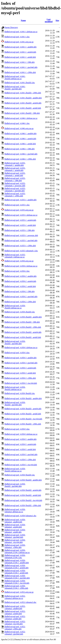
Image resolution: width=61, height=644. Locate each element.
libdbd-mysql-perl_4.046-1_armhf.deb (20, 144)
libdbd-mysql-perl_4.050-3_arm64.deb (20, 368)
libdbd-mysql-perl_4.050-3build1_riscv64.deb (23, 419)
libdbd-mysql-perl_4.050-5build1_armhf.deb (23, 495)
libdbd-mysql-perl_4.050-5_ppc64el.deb (21, 455)
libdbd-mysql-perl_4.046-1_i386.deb (19, 149)
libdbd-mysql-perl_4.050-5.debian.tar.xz (21, 434)
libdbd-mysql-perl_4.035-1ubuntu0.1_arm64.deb (15, 169)
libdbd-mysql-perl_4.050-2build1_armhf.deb (23, 337)
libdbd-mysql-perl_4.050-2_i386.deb (19, 291)
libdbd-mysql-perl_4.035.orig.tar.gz (19, 210)
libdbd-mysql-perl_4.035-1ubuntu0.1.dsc (21, 251)
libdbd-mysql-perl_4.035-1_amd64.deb (21, 200)
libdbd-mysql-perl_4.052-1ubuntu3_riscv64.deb (15, 623)
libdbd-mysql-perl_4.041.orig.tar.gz (19, 42)
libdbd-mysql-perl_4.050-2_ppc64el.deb (21, 297)
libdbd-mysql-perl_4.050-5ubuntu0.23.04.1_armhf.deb (16, 572)
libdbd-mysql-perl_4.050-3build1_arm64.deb (23, 409)
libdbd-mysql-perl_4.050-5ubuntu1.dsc (20, 516)
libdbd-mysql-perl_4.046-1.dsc (17, 123)
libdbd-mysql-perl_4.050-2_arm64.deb (20, 281)
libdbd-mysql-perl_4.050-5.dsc (17, 429)
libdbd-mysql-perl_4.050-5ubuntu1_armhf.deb (15, 531)
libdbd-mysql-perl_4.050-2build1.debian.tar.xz (15, 307)
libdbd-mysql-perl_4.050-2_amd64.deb (21, 276)
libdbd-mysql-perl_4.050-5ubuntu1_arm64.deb (15, 526)
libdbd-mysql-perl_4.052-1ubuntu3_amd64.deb (15, 607)
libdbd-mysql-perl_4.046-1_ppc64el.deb (21, 154)
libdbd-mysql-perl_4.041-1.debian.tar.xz (21, 32)
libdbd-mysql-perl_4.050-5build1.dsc (20, 475)
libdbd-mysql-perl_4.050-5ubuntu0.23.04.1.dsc (15, 556)
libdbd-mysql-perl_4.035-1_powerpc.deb (21, 235)
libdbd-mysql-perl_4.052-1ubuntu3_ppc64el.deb (15, 633)
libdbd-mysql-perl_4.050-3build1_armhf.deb (23, 414)
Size (57, 20)
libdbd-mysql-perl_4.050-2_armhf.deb (20, 286)
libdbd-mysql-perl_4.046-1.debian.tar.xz (21, 118)
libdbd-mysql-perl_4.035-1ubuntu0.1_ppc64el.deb (15, 190)
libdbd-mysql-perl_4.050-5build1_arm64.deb (23, 490)
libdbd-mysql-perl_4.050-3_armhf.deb (20, 373)
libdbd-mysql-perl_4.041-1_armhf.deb (20, 57)
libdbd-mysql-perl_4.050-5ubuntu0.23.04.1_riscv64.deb (17, 582)
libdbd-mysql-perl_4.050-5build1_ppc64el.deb (15, 485)
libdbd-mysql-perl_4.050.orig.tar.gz (19, 261)
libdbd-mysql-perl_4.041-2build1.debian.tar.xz (15, 78)
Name (23, 20)
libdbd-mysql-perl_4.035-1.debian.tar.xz (21, 215)
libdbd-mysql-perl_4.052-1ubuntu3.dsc (20, 602)
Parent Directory (11, 27)
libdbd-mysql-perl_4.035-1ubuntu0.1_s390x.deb (15, 195)
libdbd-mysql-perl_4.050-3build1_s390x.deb (23, 424)
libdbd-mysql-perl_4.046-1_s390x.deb (20, 159)
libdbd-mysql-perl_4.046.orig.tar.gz (19, 128)
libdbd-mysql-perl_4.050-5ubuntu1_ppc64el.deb (15, 536)
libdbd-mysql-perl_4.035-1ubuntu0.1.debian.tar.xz (15, 256)
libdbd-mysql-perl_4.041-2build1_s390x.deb (23, 93)
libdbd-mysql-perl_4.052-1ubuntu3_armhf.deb (15, 618)
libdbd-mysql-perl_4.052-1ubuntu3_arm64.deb (15, 612)
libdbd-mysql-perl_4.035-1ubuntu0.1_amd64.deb (15, 164)
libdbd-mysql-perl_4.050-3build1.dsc (20, 393)
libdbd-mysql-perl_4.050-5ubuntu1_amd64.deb (15, 521)
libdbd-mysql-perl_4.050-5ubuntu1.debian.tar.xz (15, 511)
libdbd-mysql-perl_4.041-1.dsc (17, 37)
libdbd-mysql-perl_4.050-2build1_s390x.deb (23, 327)
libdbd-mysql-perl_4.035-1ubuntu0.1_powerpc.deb (15, 185)
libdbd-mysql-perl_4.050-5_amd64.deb (21, 439)
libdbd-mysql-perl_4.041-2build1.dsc (20, 83)
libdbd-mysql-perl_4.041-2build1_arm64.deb (23, 103)
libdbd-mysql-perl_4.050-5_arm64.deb (20, 444)
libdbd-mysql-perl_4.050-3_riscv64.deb (21, 383)
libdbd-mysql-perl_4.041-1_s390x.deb (20, 72)
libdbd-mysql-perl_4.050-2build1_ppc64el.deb (15, 342)
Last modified (49, 20)
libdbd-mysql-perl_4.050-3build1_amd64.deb (23, 398)
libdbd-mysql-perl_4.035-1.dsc (17, 205)
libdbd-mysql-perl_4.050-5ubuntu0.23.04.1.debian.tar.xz (17, 551)
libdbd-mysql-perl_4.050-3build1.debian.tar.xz (15, 388)
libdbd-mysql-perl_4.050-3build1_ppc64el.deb (15, 404)
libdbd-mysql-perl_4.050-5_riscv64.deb (21, 465)
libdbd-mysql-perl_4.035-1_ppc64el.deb (21, 241)
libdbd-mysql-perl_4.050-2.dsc (17, 271)
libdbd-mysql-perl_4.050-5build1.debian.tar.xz (15, 470)
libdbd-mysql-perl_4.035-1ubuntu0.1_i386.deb (15, 179)
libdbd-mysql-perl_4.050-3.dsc (17, 353)
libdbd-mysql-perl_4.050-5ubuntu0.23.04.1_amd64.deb (17, 562)
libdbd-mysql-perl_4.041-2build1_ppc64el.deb (15, 88)
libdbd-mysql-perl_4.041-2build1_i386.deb (22, 113)
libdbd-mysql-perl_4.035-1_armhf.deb (20, 225)
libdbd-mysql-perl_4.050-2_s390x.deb (20, 302)
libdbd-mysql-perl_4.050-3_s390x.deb (20, 378)
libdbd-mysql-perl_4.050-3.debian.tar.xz (21, 348)
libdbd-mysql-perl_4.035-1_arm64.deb (20, 220)
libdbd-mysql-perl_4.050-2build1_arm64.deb (23, 332)
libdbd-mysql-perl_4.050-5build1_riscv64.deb (23, 500)
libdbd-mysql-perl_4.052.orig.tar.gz (19, 592)
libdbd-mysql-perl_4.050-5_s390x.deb (20, 460)
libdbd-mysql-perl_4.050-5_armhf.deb (20, 449)
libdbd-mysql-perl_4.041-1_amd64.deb (21, 47)
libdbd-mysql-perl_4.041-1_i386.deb (19, 62)
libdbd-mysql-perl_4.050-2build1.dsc (20, 312)
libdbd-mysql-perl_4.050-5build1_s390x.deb (23, 505)
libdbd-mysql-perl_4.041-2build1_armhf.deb (23, 108)
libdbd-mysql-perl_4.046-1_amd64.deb (21, 134)
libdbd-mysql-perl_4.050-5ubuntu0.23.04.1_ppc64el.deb (17, 577)
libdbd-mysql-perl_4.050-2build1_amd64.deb (23, 317)
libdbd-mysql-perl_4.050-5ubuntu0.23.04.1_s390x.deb (16, 587)
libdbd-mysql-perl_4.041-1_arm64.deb (20, 52)
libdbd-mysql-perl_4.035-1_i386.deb (19, 230)
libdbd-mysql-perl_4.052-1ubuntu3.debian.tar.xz (15, 597)
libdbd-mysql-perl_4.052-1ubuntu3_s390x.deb (15, 628)
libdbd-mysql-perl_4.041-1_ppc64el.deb (21, 67)
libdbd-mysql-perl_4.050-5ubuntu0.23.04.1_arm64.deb (16, 567)
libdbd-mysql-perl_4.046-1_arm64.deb (20, 139)
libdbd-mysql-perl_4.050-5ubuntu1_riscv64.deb (15, 541)
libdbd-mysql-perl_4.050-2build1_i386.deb (22, 322)
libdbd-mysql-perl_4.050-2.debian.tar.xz (21, 266)
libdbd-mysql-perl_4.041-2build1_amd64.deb (23, 98)
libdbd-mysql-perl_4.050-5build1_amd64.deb (23, 480)
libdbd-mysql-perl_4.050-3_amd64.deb (21, 358)
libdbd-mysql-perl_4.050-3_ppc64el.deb (21, 363)
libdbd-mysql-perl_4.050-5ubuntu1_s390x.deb (15, 546)
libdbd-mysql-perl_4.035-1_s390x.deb (20, 246)
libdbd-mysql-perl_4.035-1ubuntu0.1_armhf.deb (15, 174)
